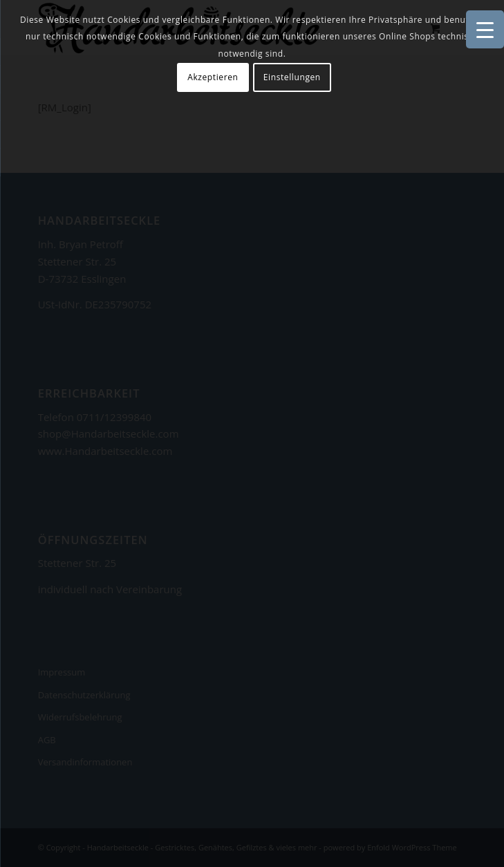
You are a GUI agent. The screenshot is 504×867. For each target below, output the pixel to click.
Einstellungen (292, 77)
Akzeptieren (213, 77)
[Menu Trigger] (485, 29)
